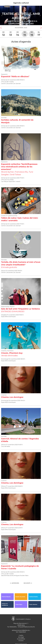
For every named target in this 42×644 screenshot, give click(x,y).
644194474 (31, 627)
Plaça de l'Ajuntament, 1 (21, 623)
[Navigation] (2, 15)
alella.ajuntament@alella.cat (20, 630)
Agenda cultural (21, 3)
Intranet (21, 641)
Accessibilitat (21, 639)
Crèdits (21, 635)
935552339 (13, 627)
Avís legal (21, 637)
